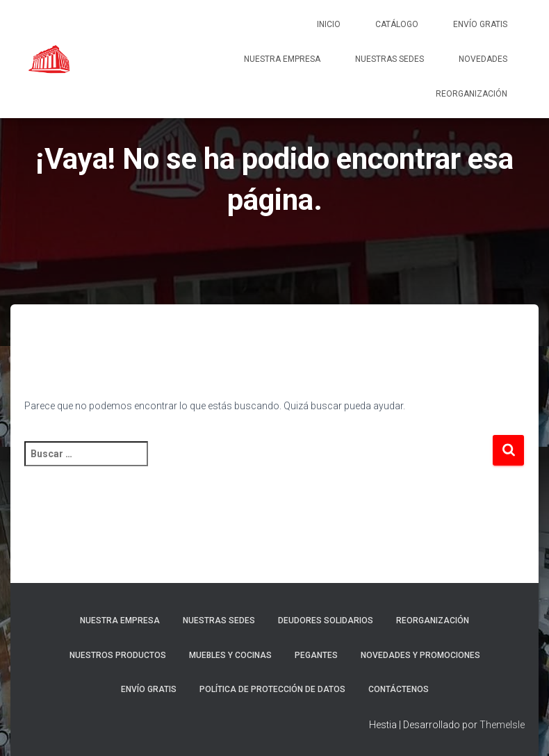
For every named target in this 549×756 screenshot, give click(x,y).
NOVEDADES (483, 59)
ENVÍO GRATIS (480, 24)
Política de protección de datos (272, 689)
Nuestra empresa (282, 59)
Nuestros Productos (118, 655)
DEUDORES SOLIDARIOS (326, 621)
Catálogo (397, 24)
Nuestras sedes (390, 59)
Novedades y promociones (420, 655)
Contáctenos (399, 689)
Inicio (329, 24)
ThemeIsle (502, 725)
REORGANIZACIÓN (472, 94)
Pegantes (316, 655)
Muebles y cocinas (230, 655)
